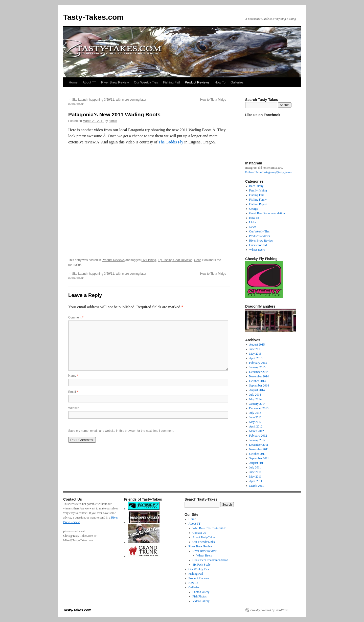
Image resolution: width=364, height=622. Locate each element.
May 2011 (255, 477)
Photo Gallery (201, 592)
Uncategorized (258, 245)
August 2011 (257, 463)
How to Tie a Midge (215, 100)
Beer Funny (256, 186)
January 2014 (257, 404)
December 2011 (259, 445)
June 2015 (255, 349)
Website (74, 408)
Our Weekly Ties (146, 82)
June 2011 (255, 472)
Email (73, 392)
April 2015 (256, 358)
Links (253, 222)
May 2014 (255, 399)
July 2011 (255, 467)
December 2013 (259, 408)
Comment (76, 317)
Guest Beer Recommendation (267, 213)
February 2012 (258, 436)
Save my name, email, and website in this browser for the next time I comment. (121, 431)
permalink (75, 265)
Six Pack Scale (201, 565)
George (254, 209)
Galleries (237, 82)
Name (73, 376)
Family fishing (258, 190)
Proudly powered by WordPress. (270, 610)
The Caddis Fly (171, 142)
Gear (197, 260)
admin (113, 121)
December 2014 (259, 372)
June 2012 (255, 417)
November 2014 (259, 376)
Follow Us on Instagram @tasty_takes (268, 172)
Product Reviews (197, 82)
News (253, 227)
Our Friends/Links (203, 542)
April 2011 (256, 481)
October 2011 (257, 454)
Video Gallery (201, 601)
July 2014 (255, 395)
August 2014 (257, 390)
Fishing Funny (258, 200)
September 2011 (259, 458)
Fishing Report (258, 204)
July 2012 (255, 413)
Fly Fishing (149, 260)
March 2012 (257, 431)
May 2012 (255, 422)
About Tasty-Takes (204, 537)
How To (220, 82)
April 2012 (256, 426)
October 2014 (258, 381)
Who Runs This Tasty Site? (209, 528)
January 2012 (257, 440)
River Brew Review (115, 82)
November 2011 (259, 449)
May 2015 (255, 354)
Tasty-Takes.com (93, 17)
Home (73, 82)
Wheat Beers (257, 250)
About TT (89, 82)
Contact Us (199, 533)
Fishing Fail (171, 82)
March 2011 (257, 486)
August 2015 (257, 345)
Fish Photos (199, 596)
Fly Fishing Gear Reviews (175, 260)
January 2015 (257, 367)
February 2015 (258, 363)
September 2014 (259, 385)
